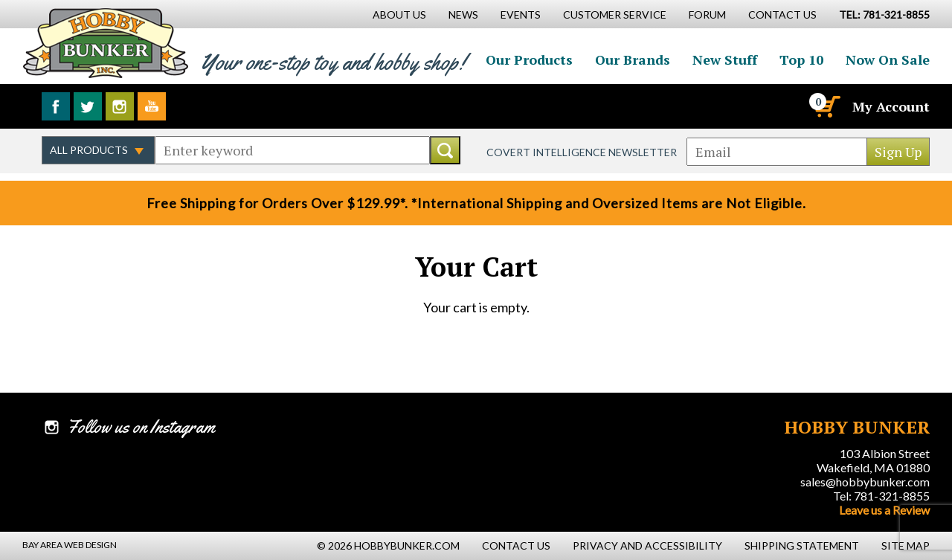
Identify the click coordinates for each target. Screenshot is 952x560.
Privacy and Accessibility (647, 545)
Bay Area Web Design (70, 545)
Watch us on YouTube (152, 106)
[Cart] (826, 106)
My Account (891, 106)
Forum (707, 15)
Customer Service (615, 15)
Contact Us (782, 15)
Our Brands (633, 59)
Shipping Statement (802, 545)
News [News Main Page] (463, 15)
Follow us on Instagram (120, 106)
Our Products (529, 59)
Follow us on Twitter (88, 106)
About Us (399, 15)
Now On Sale (888, 59)
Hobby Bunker (105, 43)
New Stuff (725, 59)
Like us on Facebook (56, 106)
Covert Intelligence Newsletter (582, 152)
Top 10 (801, 59)
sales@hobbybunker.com (865, 482)
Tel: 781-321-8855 (881, 496)
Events (521, 15)
